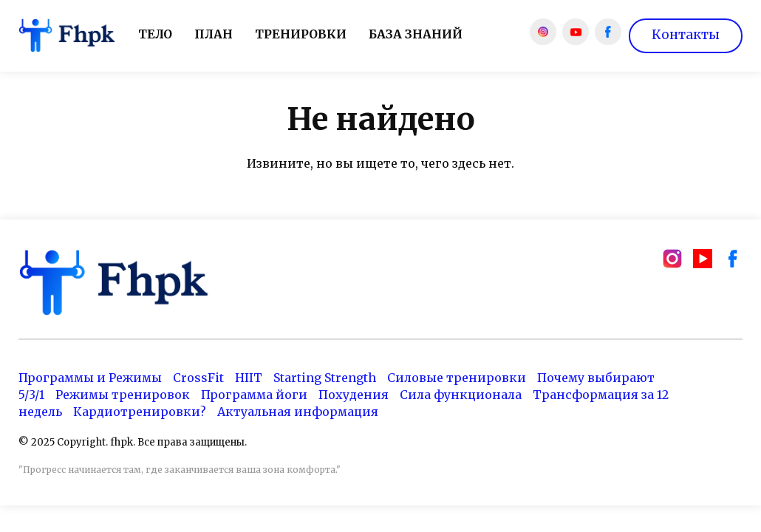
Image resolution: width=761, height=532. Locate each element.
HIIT (249, 378)
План (214, 34)
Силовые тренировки (457, 378)
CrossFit (198, 378)
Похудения (354, 395)
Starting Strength (325, 378)
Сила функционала (461, 395)
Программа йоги (254, 395)
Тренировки (301, 34)
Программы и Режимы (90, 378)
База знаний (416, 34)
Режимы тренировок (123, 395)
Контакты (686, 35)
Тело (155, 34)
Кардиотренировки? (140, 412)
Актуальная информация (298, 412)
